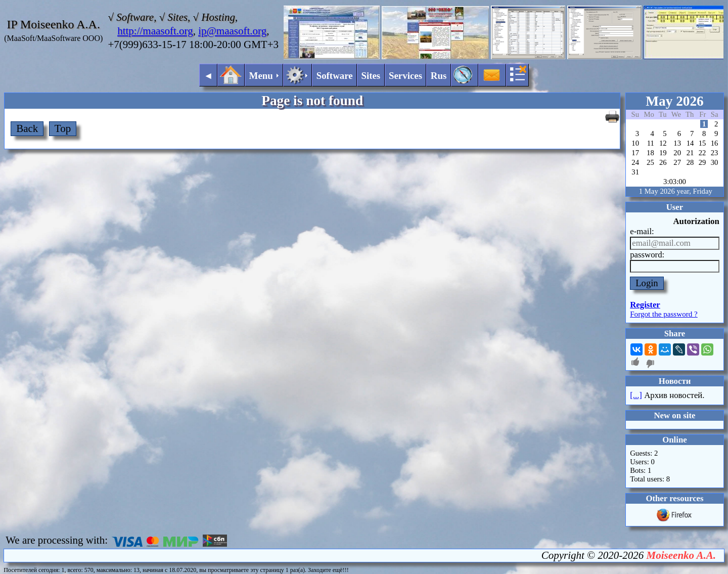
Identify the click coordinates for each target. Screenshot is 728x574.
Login (647, 283)
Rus (439, 76)
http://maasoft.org (155, 31)
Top (63, 128)
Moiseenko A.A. (681, 555)
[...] (636, 395)
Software (335, 76)
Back (27, 128)
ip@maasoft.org (232, 31)
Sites (371, 76)
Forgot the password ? (664, 314)
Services (405, 76)
